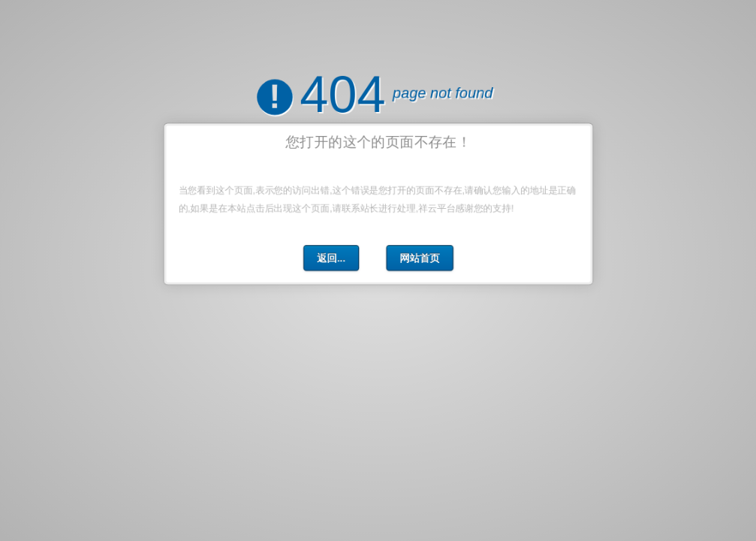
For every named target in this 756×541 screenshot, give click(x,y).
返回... (330, 260)
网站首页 (420, 260)
